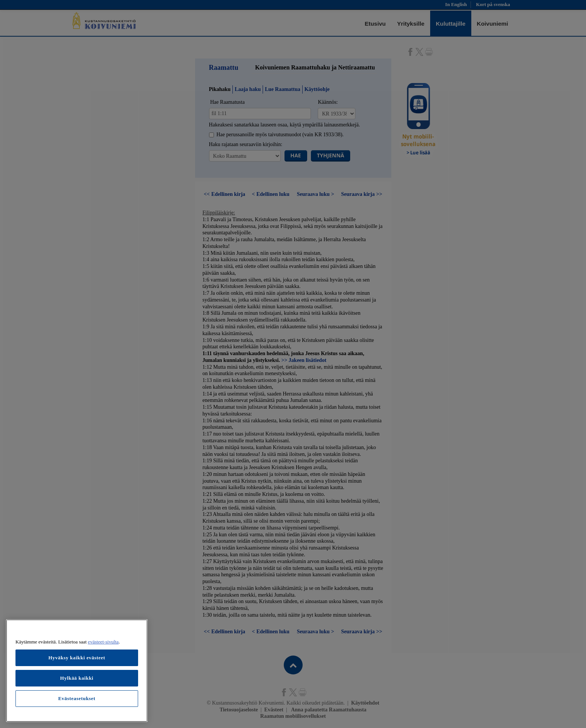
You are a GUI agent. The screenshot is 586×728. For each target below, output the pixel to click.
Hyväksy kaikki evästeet (77, 658)
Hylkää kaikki (77, 678)
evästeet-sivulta (103, 642)
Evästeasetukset (77, 698)
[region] (77, 671)
